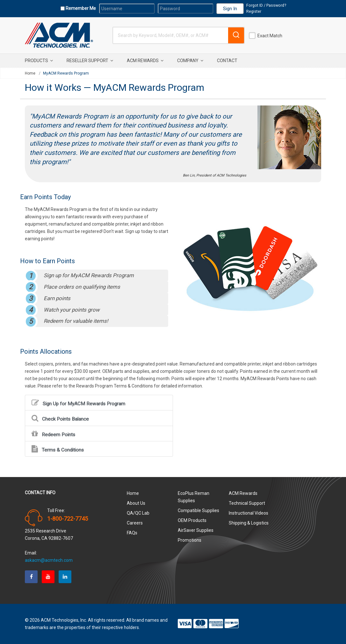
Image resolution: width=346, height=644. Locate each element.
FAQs (132, 533)
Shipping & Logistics (249, 523)
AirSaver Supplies (196, 530)
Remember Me (80, 8)
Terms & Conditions (58, 449)
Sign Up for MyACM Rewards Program (78, 403)
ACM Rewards (145, 61)
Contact (227, 61)
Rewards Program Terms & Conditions (115, 386)
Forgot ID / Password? (266, 5)
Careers (135, 523)
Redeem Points (53, 434)
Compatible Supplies (198, 510)
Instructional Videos (249, 513)
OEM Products (192, 520)
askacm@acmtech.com (49, 560)
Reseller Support (90, 61)
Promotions (190, 540)
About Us (136, 503)
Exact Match (270, 36)
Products (39, 61)
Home (30, 73)
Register (254, 11)
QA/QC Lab (138, 513)
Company (190, 61)
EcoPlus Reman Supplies (194, 497)
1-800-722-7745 (68, 519)
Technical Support (247, 503)
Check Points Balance (60, 418)
